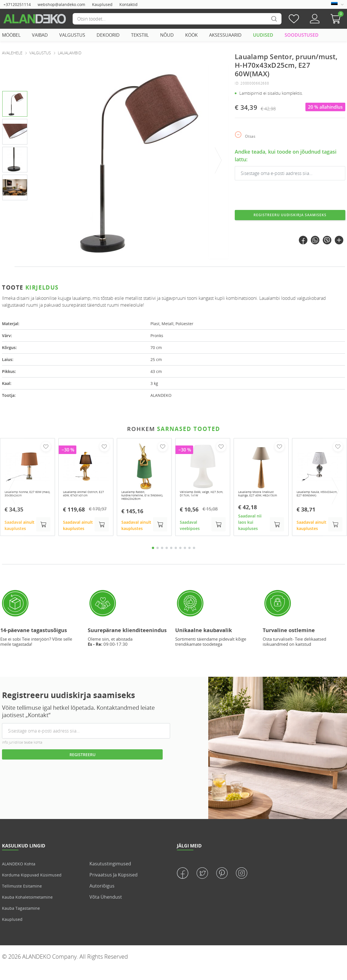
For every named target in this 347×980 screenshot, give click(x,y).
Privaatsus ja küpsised (114, 887)
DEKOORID (108, 35)
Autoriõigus (102, 898)
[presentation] (219, 161)
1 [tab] (153, 560)
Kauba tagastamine (23, 920)
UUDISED (263, 35)
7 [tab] (180, 560)
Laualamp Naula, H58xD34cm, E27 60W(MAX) (313, 502)
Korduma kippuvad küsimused (35, 887)
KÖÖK (191, 35)
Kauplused (102, 4)
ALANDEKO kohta (21, 876)
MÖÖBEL (11, 35)
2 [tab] (158, 560)
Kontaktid (128, 4)
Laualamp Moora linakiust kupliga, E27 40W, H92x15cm (258, 502)
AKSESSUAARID (225, 35)
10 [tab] (194, 560)
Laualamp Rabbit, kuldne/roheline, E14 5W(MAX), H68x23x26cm (144, 502)
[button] (337, 19)
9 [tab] (189, 560)
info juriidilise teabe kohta (22, 755)
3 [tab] (162, 560)
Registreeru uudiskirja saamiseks (290, 218)
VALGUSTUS (72, 35)
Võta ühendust (106, 909)
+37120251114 (17, 4)
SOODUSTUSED (302, 35)
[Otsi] (177, 19)
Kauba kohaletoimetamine (31, 909)
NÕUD (167, 35)
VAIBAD (40, 35)
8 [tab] (185, 560)
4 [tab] (167, 560)
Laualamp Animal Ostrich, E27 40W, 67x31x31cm (80, 502)
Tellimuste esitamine (24, 898)
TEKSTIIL (140, 35)
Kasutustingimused (110, 876)
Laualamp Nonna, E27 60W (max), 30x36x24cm (27, 500)
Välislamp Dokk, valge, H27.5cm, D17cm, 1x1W (202, 500)
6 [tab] (176, 560)
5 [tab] (171, 560)
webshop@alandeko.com (61, 4)
